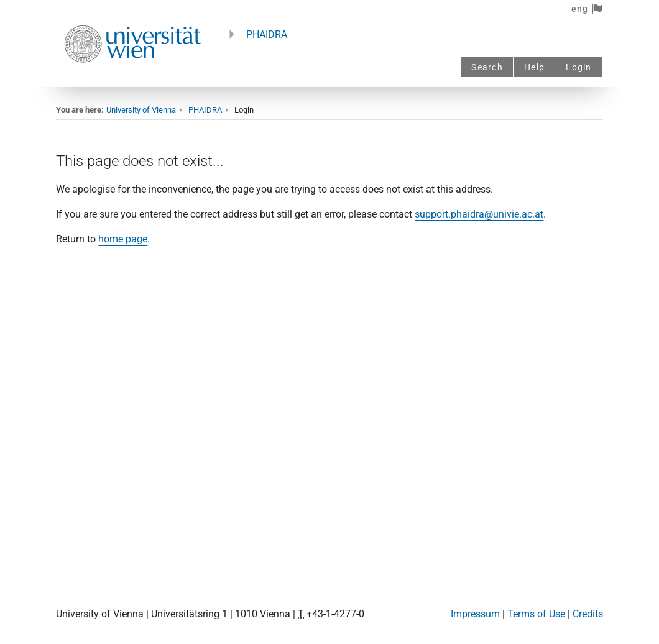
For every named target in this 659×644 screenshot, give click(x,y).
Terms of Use (536, 614)
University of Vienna (141, 110)
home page (123, 239)
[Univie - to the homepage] (132, 79)
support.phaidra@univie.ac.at (479, 214)
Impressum (475, 614)
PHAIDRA (267, 34)
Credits (588, 614)
